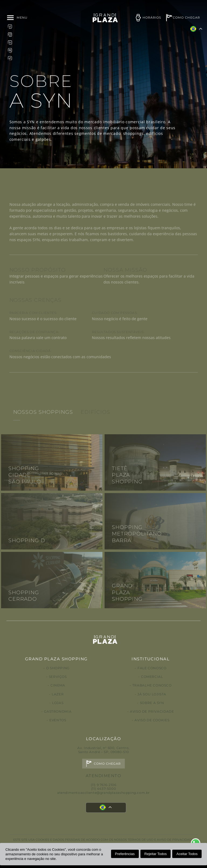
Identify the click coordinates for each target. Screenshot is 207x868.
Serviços (58, 677)
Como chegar (107, 764)
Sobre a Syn (152, 703)
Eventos (58, 720)
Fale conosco (152, 668)
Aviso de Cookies (152, 720)
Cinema (58, 685)
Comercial (152, 677)
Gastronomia (58, 711)
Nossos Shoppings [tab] (43, 424)
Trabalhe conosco (152, 685)
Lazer (58, 694)
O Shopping (58, 668)
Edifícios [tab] (95, 424)
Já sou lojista (152, 694)
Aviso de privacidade (152, 711)
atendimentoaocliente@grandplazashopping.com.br (103, 793)
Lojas (58, 703)
